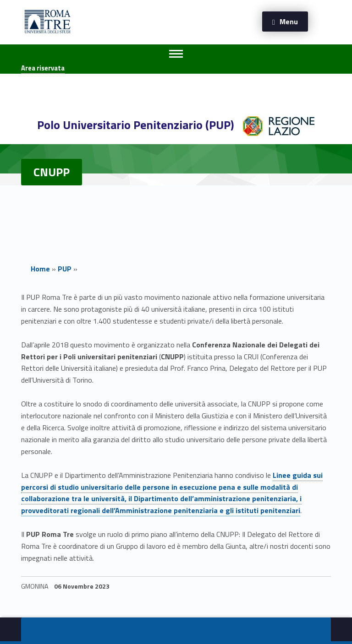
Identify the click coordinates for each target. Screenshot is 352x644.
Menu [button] (289, 22)
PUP (65, 269)
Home (40, 269)
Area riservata (43, 68)
